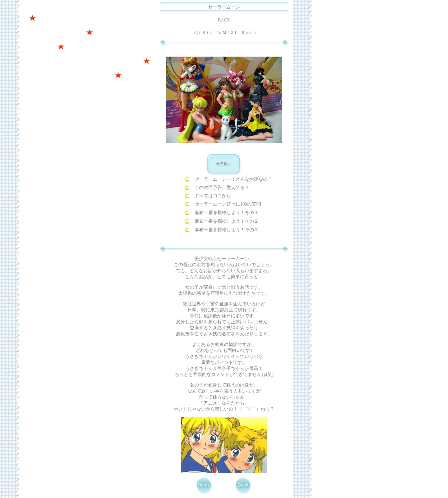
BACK (224, 20)
